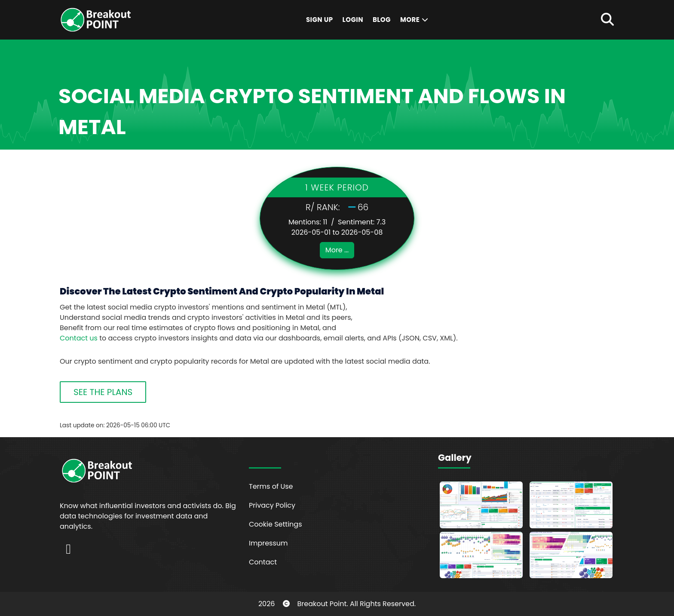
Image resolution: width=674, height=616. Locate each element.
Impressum (268, 543)
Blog (382, 20)
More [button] (415, 20)
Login (353, 20)
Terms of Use (271, 486)
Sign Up (320, 20)
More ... (337, 250)
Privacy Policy (272, 505)
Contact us (79, 338)
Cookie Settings (276, 524)
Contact (263, 562)
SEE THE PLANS (103, 392)
